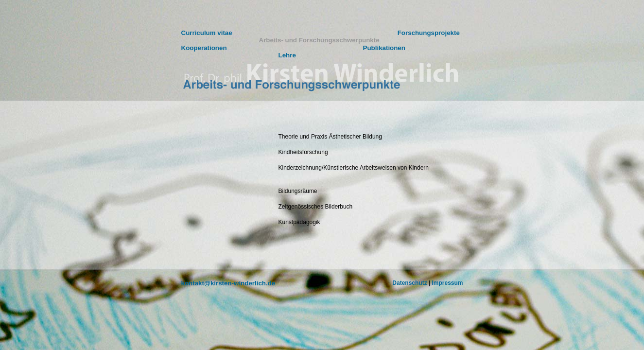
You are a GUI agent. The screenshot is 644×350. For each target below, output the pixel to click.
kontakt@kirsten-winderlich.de (228, 283)
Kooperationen (204, 48)
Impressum (447, 283)
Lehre (287, 55)
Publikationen (384, 48)
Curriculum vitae (207, 33)
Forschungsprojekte (429, 33)
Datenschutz (409, 283)
